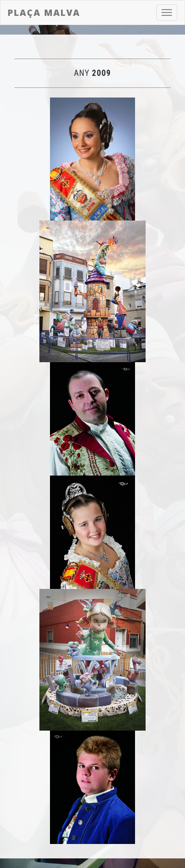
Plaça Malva (44, 12)
